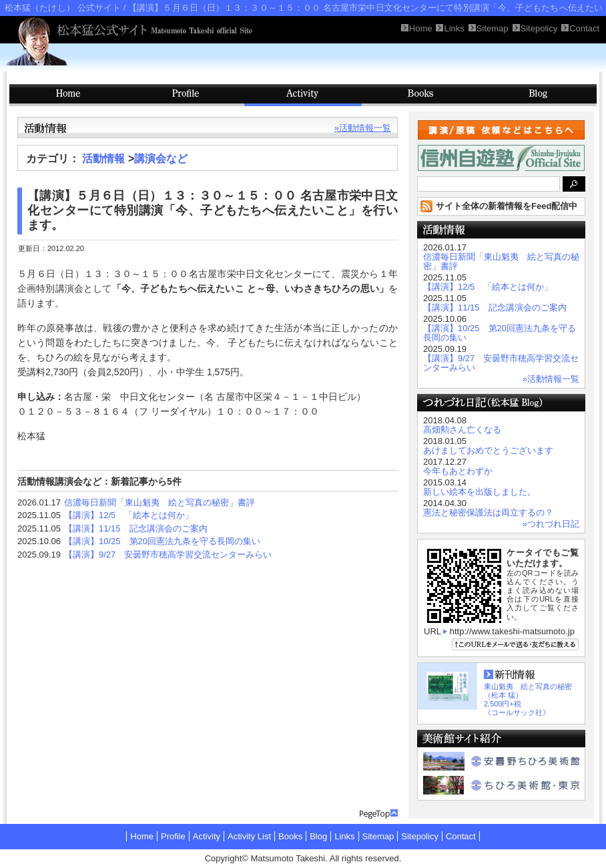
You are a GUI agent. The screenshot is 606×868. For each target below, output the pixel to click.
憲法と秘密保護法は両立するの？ (488, 512)
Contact (461, 836)
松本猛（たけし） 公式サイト (63, 8)
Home (142, 836)
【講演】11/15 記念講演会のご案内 (136, 528)
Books (420, 95)
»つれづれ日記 (551, 524)
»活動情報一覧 (363, 128)
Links (344, 836)
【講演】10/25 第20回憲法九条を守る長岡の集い (162, 541)
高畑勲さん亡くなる (462, 430)
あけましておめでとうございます (488, 450)
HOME (68, 95)
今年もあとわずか (458, 471)
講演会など (161, 159)
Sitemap (378, 836)
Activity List (249, 836)
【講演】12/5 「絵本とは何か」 (129, 515)
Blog (538, 95)
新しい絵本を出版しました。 (480, 492)
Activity (303, 95)
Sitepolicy (420, 836)
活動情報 (103, 159)
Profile (186, 95)
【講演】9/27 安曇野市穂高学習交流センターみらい (168, 555)
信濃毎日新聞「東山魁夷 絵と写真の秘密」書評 (160, 502)
